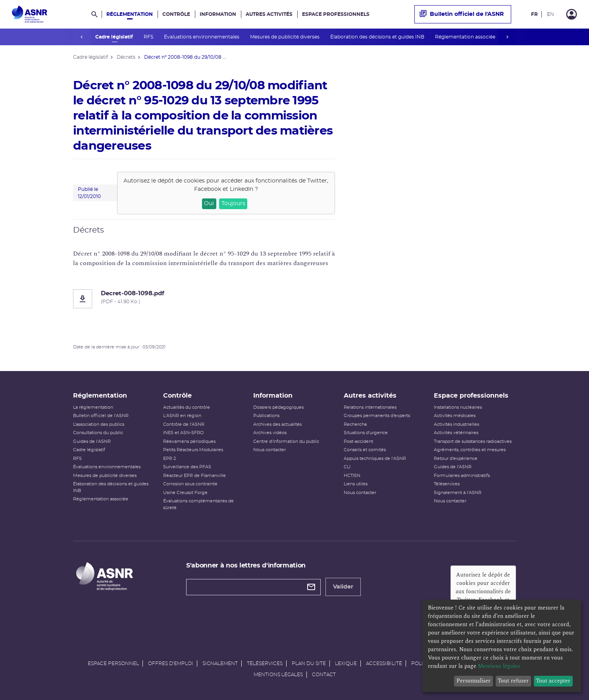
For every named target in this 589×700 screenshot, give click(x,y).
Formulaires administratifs (462, 476)
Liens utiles (356, 484)
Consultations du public (98, 433)
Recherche (355, 424)
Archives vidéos (270, 433)
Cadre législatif (113, 37)
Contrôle (176, 14)
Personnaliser (474, 681)
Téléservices (447, 484)
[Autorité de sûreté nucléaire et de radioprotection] (30, 14)
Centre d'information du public (286, 441)
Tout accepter (553, 681)
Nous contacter (269, 450)
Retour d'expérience (456, 459)
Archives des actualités (277, 424)
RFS (147, 37)
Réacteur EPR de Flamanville (194, 476)
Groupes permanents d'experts (377, 416)
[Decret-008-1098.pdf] (204, 299)
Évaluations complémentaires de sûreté (198, 504)
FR (534, 14)
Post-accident (358, 441)
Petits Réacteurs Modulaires (193, 450)
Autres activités (269, 14)
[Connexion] (572, 14)
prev (82, 37)
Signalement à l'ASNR (458, 493)
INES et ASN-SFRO (183, 433)
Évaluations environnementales (200, 37)
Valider (343, 587)
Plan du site (309, 663)
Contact (324, 675)
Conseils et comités (365, 450)
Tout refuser (513, 681)
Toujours (233, 204)
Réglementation (130, 14)
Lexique (346, 663)
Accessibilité (384, 663)
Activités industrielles (456, 424)
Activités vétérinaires (456, 433)
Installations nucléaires (458, 407)
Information (218, 14)
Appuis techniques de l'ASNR (375, 459)
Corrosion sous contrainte (190, 484)
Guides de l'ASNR (92, 441)
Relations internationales (370, 407)
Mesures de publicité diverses (283, 37)
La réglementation (93, 407)
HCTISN (352, 476)
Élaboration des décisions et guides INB (376, 37)
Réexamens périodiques (189, 441)
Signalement (220, 663)
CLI (347, 467)
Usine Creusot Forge (185, 493)
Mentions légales (278, 675)
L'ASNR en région (182, 416)
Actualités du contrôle (187, 407)
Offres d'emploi (171, 663)
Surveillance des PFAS (187, 467)
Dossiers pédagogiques (278, 407)
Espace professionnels (336, 14)
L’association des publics (99, 424)
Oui (209, 204)
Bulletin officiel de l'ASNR (462, 14)
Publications (266, 416)
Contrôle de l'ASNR (184, 424)
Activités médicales (455, 416)
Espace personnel (113, 663)
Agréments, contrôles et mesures (470, 450)
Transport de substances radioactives (473, 441)
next (507, 37)
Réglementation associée (464, 37)
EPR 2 (169, 459)
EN (551, 14)
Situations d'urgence (366, 433)
